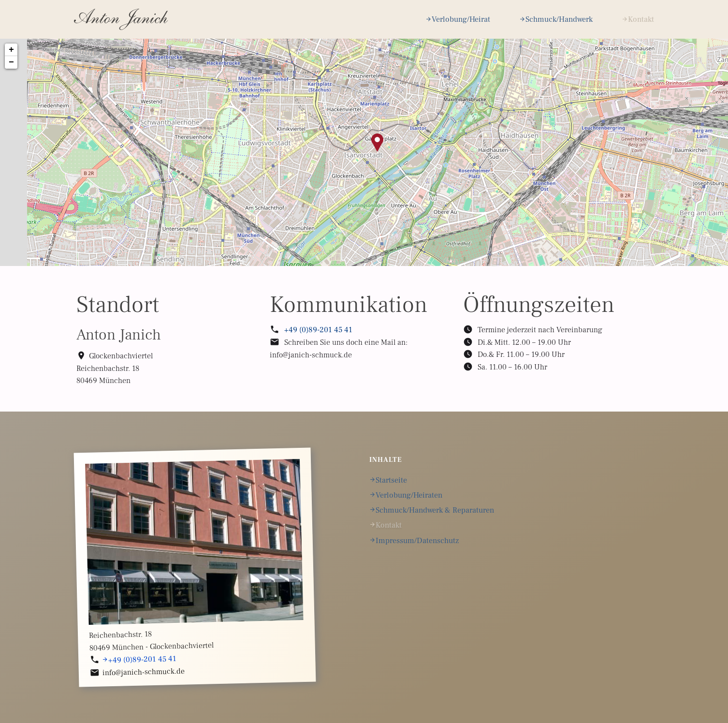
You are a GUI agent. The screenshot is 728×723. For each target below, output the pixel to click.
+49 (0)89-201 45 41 (318, 330)
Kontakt (641, 19)
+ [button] (11, 50)
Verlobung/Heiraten (409, 495)
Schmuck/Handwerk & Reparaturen (435, 510)
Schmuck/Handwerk (559, 19)
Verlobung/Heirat (461, 19)
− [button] (11, 62)
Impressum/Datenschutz (417, 541)
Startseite (391, 480)
